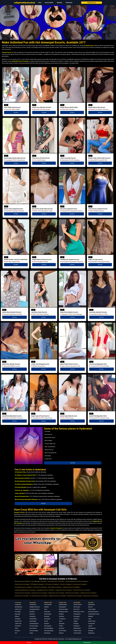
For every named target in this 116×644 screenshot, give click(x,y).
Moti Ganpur (77, 607)
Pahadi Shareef (78, 605)
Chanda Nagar (77, 633)
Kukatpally (18, 619)
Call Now (16, 112)
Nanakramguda (63, 605)
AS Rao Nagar (63, 631)
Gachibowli (18, 626)
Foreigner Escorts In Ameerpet (63, 590)
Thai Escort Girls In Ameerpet (22, 593)
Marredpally (47, 633)
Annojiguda (76, 616)
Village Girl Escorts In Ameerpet (71, 587)
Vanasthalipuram (34, 623)
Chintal (46, 621)
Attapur (31, 633)
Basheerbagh (48, 614)
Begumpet (18, 614)
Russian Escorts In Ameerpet (39, 593)
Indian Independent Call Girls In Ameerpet (77, 581)
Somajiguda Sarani (34, 609)
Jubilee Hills (18, 623)
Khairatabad (69, 3)
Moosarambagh (34, 631)
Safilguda (76, 623)
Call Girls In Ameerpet (66, 584)
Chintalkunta (33, 605)
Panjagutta (76, 626)
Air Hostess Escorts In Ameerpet (39, 596)
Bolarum (90, 607)
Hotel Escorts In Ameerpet (22, 596)
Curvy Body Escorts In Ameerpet (23, 587)
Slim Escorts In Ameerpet (40, 587)
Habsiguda (32, 616)
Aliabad (76, 621)
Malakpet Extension (35, 607)
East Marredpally (49, 628)
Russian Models (49, 3)
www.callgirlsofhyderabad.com (73, 639)
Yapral (61, 621)
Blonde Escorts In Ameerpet (75, 596)
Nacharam (32, 614)
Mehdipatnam (19, 607)
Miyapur (17, 616)
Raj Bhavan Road (63, 612)
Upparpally (62, 623)
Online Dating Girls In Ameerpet (56, 581)
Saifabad (61, 614)
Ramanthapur (33, 619)
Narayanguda (62, 607)
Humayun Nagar (34, 626)
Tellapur (61, 626)
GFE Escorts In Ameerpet (52, 584)
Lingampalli (18, 605)
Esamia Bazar (33, 628)
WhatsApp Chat (92, 3)
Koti (16, 633)
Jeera (90, 619)
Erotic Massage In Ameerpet (39, 581)
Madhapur (60, 3)
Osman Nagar (92, 609)
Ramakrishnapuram (93, 612)
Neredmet (32, 612)
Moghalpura (91, 633)
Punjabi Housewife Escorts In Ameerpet (25, 590)
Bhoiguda (47, 616)
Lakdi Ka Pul (18, 609)
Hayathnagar (33, 621)
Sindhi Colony (92, 621)
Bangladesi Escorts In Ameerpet (46, 590)
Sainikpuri (61, 616)
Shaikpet (61, 633)
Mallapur (47, 607)
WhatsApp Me (87, 643)
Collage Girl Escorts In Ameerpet (57, 596)
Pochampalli (92, 623)
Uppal (16, 628)
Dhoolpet (47, 623)
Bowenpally (47, 619)
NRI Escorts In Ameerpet (72, 593)
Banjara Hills (18, 621)
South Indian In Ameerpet (55, 587)
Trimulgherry (62, 619)
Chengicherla (77, 614)
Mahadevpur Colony (79, 612)
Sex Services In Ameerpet (80, 584)
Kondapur (17, 631)
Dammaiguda (48, 626)
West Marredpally (49, 631)
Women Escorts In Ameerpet (22, 581)
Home (40, 3)
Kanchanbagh (48, 605)
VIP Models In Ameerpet (37, 584)
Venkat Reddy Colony (94, 614)
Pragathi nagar (77, 631)
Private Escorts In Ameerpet (22, 584)
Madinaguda (92, 605)
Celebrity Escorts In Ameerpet (88, 593)
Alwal (46, 609)
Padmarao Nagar (63, 609)
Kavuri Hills (76, 609)
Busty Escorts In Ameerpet (91, 596)
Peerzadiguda (92, 628)
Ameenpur (62, 628)
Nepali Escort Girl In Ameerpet (56, 593)
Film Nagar (18, 612)
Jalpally (90, 626)
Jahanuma (76, 619)
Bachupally (47, 612)
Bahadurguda (77, 628)
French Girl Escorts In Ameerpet (81, 590)
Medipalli (91, 616)
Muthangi (91, 631)
